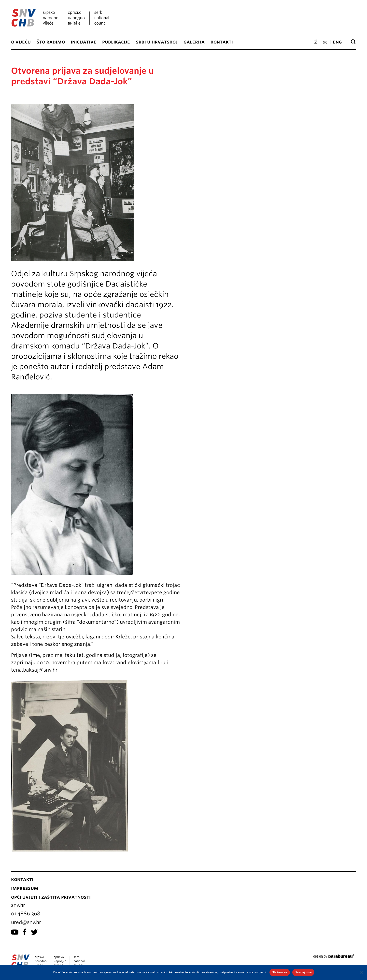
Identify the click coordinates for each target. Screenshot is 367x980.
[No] (361, 972)
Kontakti (222, 42)
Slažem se (280, 972)
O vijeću (21, 42)
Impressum (25, 888)
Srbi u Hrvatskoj (157, 42)
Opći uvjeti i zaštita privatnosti (51, 897)
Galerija (194, 42)
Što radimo (51, 42)
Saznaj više (303, 972)
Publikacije (116, 42)
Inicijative (84, 42)
